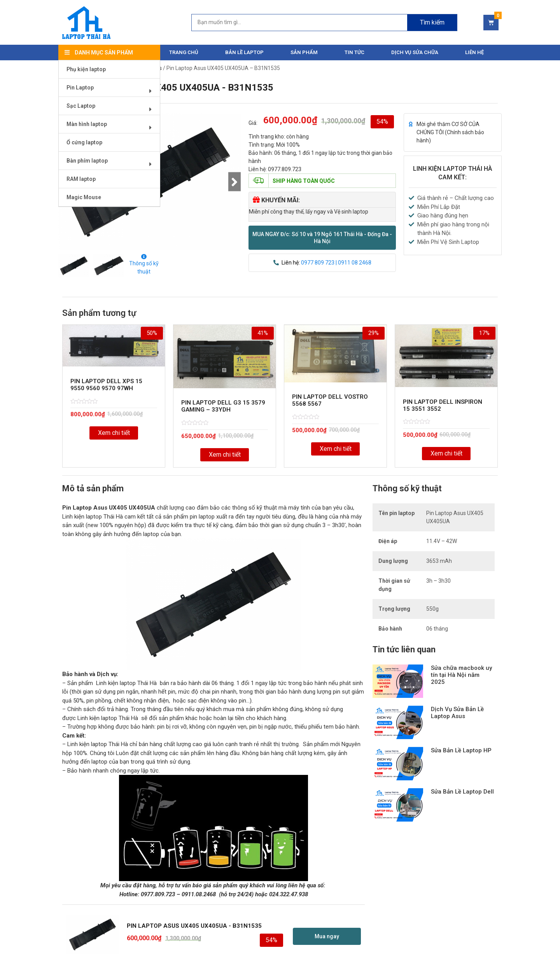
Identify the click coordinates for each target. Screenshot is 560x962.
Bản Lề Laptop (244, 52)
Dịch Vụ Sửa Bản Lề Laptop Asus (457, 713)
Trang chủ (184, 52)
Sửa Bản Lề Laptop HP (461, 750)
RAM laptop (81, 179)
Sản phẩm (304, 52)
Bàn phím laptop (112, 164)
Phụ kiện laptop (86, 69)
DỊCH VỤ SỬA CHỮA (415, 52)
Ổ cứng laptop (84, 142)
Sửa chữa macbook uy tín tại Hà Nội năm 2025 (461, 675)
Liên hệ (474, 52)
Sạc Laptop (112, 109)
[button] (322, 238)
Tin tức (354, 52)
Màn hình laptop (112, 127)
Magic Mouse (84, 197)
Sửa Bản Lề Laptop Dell (462, 792)
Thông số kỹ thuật (144, 264)
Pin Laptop (112, 90)
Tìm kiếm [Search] (432, 22)
